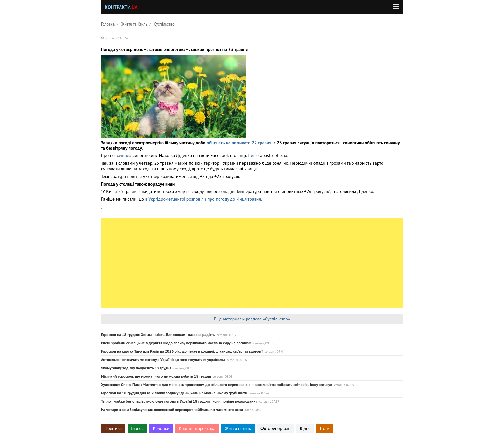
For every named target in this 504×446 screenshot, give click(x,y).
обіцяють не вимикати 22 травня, (239, 143)
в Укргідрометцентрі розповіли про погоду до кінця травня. (204, 199)
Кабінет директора (197, 428)
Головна (108, 24)
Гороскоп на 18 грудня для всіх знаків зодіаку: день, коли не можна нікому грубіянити (174, 393)
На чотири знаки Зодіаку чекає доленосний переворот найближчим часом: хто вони (172, 410)
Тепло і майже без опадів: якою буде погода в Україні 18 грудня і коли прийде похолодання (179, 401)
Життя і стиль (238, 428)
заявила (124, 155)
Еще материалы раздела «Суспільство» (252, 319)
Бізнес (137, 428)
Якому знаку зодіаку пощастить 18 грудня (136, 368)
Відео (305, 428)
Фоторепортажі (275, 428)
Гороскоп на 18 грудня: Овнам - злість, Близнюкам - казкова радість (158, 334)
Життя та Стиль (134, 24)
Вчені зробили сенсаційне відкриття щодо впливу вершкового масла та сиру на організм (176, 343)
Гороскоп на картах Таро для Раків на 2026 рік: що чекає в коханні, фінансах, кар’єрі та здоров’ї (182, 351)
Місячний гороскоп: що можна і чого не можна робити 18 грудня (156, 376)
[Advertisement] (252, 263)
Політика (113, 428)
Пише (253, 155)
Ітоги (325, 428)
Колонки (161, 428)
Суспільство (164, 24)
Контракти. (121, 7)
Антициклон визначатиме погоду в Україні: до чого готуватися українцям (163, 359)
